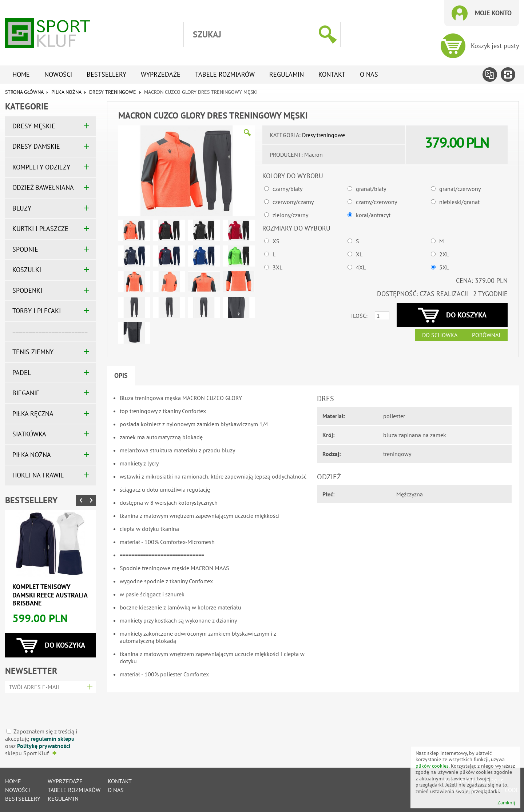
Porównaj (486, 335)
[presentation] (48, 708)
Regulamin (287, 74)
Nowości (58, 74)
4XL (361, 267)
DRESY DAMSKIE (36, 146)
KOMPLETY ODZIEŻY (41, 167)
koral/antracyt (373, 215)
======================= (50, 331)
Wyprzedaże (161, 74)
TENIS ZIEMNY (33, 352)
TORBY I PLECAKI (37, 311)
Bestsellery (106, 74)
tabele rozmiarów (225, 74)
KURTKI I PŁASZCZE (40, 229)
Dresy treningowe (113, 92)
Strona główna (24, 92)
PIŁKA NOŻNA (66, 92)
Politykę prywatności (44, 746)
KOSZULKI (27, 270)
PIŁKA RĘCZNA (33, 414)
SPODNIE (25, 249)
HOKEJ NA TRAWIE (38, 475)
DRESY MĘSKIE (34, 126)
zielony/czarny (290, 215)
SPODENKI (27, 290)
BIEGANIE (26, 393)
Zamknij (506, 803)
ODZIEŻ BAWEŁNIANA (43, 187)
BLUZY (22, 208)
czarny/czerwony (376, 202)
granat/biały (371, 189)
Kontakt (332, 74)
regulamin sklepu (53, 739)
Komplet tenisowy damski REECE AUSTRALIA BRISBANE (50, 595)
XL (359, 254)
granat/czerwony (460, 189)
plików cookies (432, 766)
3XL (277, 267)
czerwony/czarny (293, 202)
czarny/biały (287, 189)
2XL (444, 254)
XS (276, 241)
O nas (369, 74)
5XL (444, 267)
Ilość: (359, 316)
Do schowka (440, 335)
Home (21, 74)
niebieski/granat (459, 202)
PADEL (22, 373)
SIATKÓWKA (29, 434)
